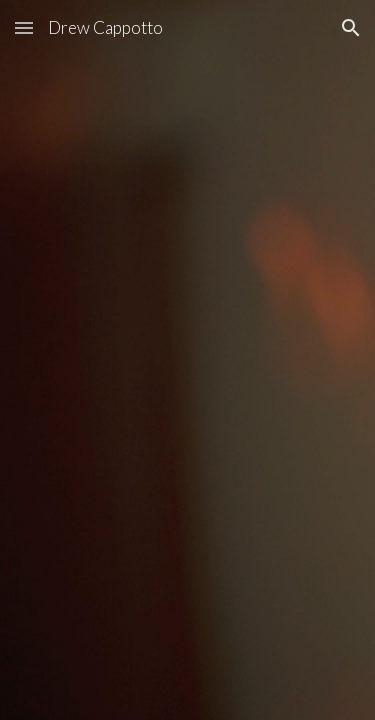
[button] (24, 27)
